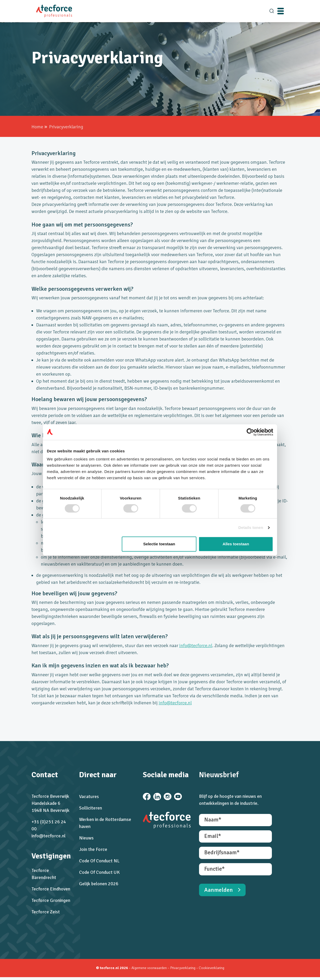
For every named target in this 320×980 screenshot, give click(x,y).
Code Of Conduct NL (99, 862)
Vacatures (88, 798)
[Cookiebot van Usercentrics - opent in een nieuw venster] (250, 432)
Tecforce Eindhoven (50, 890)
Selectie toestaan (159, 544)
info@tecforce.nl (195, 646)
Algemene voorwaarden (149, 971)
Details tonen (251, 527)
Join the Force (93, 851)
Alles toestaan (236, 544)
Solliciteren (90, 810)
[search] (272, 11)
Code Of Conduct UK (99, 874)
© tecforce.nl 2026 (112, 971)
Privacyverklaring (183, 971)
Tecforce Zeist (45, 913)
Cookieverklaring (212, 971)
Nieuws (86, 839)
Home (37, 127)
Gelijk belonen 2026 (98, 885)
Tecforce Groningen (50, 902)
